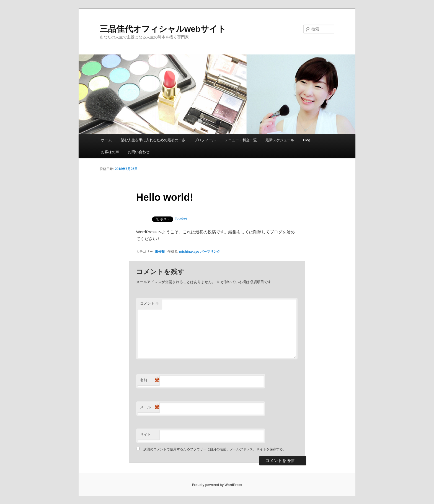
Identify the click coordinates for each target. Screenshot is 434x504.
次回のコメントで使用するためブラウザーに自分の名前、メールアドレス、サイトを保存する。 (215, 449)
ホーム (106, 140)
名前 (150, 380)
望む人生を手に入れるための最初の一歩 (153, 140)
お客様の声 (110, 152)
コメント (150, 303)
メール (150, 407)
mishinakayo (189, 252)
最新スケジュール (280, 140)
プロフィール (205, 140)
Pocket (181, 219)
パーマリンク (210, 252)
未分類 (160, 252)
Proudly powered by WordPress (217, 485)
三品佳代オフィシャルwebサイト (163, 29)
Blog (307, 140)
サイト (145, 434)
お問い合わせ (139, 152)
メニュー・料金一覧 (241, 140)
